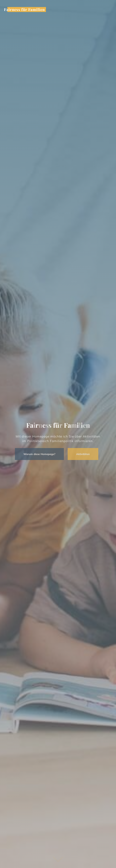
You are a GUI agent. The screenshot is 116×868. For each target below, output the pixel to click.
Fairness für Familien (24, 9)
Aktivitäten (81, 454)
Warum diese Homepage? (37, 454)
